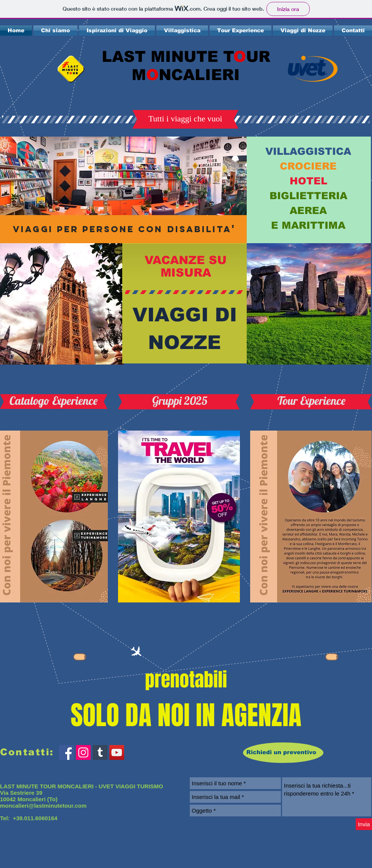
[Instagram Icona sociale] (83, 752)
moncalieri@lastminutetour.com (43, 806)
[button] (185, 119)
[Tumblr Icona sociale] (100, 752)
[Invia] (364, 824)
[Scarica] (80, 657)
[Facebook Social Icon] (67, 752)
